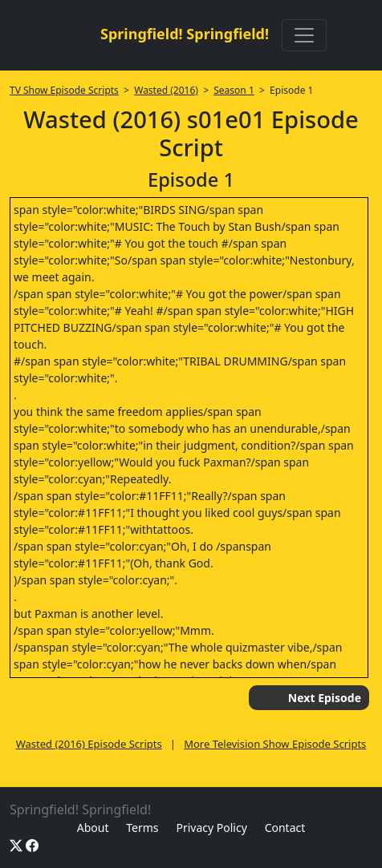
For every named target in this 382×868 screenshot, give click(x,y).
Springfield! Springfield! (185, 34)
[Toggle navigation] (304, 35)
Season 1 (234, 90)
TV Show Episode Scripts (64, 90)
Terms (142, 828)
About (93, 828)
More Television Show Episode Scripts (275, 744)
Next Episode (325, 698)
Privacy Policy (211, 828)
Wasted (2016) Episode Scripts (89, 744)
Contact (285, 828)
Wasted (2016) (166, 90)
